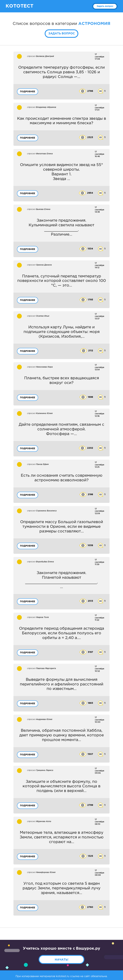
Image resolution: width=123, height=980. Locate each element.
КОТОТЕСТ (19, 6)
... (61, 580)
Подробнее (28, 92)
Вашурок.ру (88, 949)
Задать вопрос (105, 6)
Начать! (62, 960)
